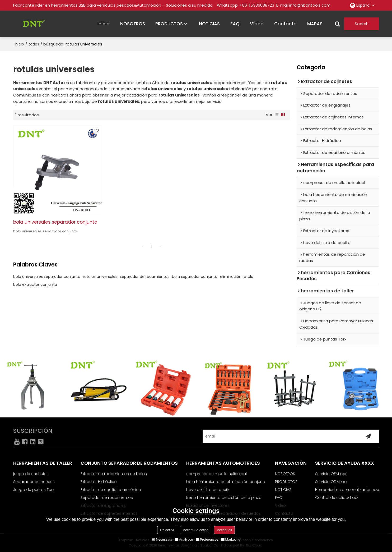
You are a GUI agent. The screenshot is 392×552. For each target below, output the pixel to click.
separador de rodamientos (145, 277)
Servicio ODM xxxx (331, 482)
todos (34, 44)
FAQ (235, 24)
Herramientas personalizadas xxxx (347, 490)
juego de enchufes (31, 474)
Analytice (184, 539)
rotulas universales (100, 277)
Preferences (207, 539)
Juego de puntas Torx (34, 490)
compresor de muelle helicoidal (216, 474)
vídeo (257, 24)
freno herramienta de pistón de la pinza (224, 498)
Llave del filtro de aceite (208, 490)
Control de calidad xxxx (337, 498)
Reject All (167, 530)
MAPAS (315, 24)
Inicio (19, 44)
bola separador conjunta (195, 277)
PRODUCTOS (169, 24)
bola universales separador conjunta (55, 222)
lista (277, 115)
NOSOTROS (133, 24)
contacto (285, 24)
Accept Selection (196, 530)
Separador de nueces (34, 482)
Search (362, 24)
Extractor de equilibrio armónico (111, 490)
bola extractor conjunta (35, 284)
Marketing (231, 539)
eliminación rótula (237, 277)
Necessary (162, 539)
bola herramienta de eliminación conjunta (226, 482)
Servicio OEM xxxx (331, 474)
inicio (104, 24)
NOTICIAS (209, 24)
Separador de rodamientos (107, 498)
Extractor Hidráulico (99, 482)
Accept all (224, 530)
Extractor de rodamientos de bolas (114, 474)
